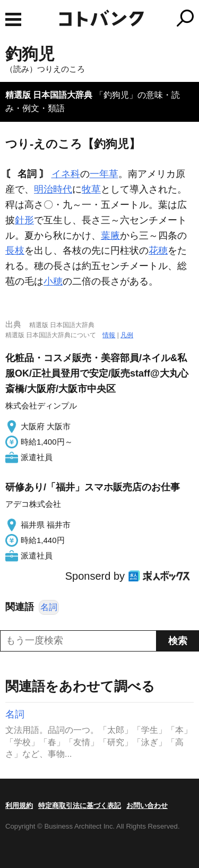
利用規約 (19, 806)
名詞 (49, 607)
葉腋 (110, 236)
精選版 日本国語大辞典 (49, 95)
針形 (24, 220)
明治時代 (53, 189)
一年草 (104, 174)
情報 (109, 335)
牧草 (91, 189)
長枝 (15, 251)
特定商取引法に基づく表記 (80, 806)
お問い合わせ (147, 806)
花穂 (158, 251)
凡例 (127, 335)
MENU (13, 19)
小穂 (53, 281)
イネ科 (66, 174)
